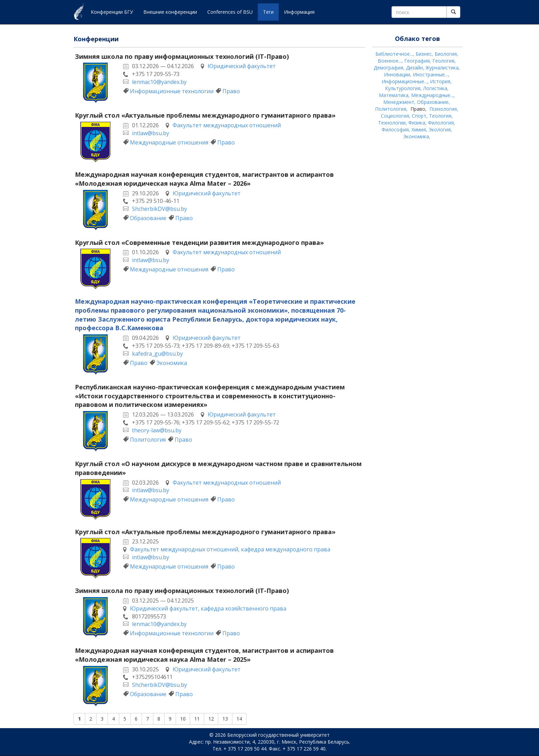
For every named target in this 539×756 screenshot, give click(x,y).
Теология (440, 116)
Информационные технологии (172, 91)
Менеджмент (399, 102)
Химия (419, 129)
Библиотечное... (394, 54)
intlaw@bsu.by (151, 133)
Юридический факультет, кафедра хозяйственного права (208, 608)
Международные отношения (169, 142)
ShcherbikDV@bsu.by (159, 209)
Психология (443, 109)
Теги (268, 12)
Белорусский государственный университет (278, 735)
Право (231, 91)
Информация (299, 12)
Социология (395, 116)
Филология (441, 123)
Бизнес (424, 54)
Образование (148, 218)
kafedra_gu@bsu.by (157, 354)
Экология (440, 129)
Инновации (397, 74)
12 (211, 719)
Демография (388, 68)
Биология (446, 54)
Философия (395, 129)
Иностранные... (430, 74)
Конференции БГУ (112, 12)
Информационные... (404, 81)
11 (197, 719)
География (417, 61)
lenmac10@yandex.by (159, 82)
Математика (394, 95)
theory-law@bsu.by (157, 430)
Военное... (390, 61)
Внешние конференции (170, 12)
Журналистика (442, 68)
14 (239, 719)
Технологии (392, 123)
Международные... (432, 95)
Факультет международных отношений (227, 125)
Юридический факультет (242, 66)
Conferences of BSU (230, 12)
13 (225, 719)
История (440, 81)
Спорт (419, 116)
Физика (417, 123)
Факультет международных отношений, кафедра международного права (230, 549)
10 (183, 719)
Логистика (435, 88)
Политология (148, 440)
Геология (443, 61)
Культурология (403, 88)
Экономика (172, 363)
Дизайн (414, 68)
